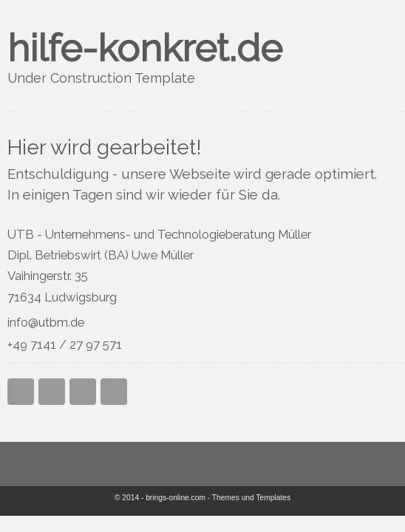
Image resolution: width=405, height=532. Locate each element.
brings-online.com (176, 498)
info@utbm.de (46, 322)
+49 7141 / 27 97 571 (65, 344)
